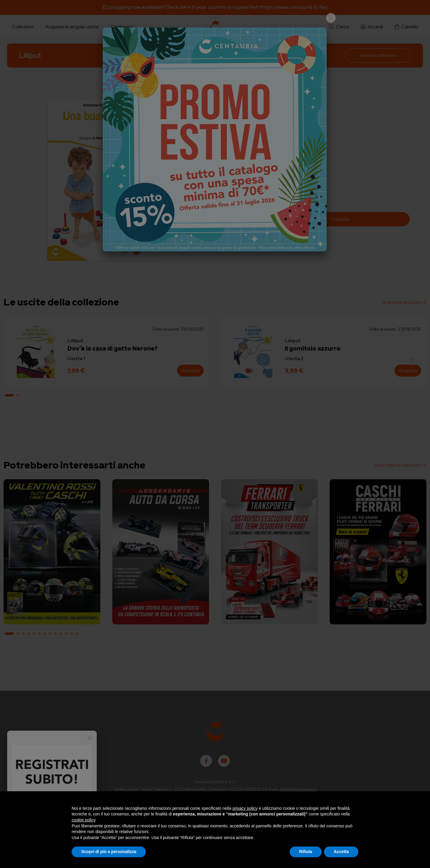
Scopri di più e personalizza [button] (109, 852)
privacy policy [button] (245, 808)
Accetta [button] (341, 852)
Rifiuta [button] (306, 852)
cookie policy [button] (83, 820)
